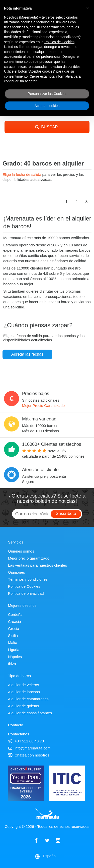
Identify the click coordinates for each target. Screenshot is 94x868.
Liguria (14, 650)
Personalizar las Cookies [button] (47, 94)
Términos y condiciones (28, 579)
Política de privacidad (26, 593)
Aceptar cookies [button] (47, 106)
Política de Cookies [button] (59, 42)
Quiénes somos (21, 551)
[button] (87, 8)
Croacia (15, 621)
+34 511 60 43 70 (26, 741)
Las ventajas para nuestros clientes (37, 565)
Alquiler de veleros (23, 685)
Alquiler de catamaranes (28, 699)
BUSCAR (46, 127)
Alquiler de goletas (23, 706)
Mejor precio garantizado (29, 558)
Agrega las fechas (27, 354)
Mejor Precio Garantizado (43, 405)
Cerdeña (15, 614)
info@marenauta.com (29, 748)
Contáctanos (19, 734)
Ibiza (12, 664)
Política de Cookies (24, 586)
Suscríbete (66, 513)
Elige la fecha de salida (22, 174)
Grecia (14, 629)
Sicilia (13, 636)
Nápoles (15, 657)
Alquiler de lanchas (24, 692)
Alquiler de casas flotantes (30, 713)
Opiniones (17, 572)
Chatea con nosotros (29, 755)
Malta (13, 643)
